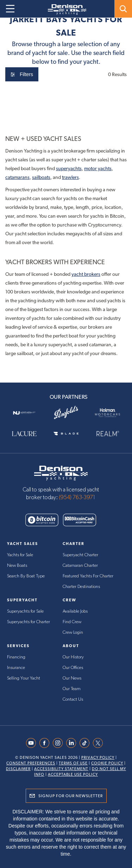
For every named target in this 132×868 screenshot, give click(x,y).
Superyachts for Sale (25, 611)
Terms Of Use (73, 763)
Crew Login (73, 633)
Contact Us (73, 699)
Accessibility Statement (61, 769)
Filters (22, 74)
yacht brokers (86, 274)
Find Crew (72, 622)
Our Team (72, 689)
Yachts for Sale (20, 555)
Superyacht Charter (80, 555)
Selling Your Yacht (24, 678)
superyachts (69, 168)
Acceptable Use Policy (73, 774)
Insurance (16, 668)
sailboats (41, 177)
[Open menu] (10, 9)
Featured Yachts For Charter (88, 576)
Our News (72, 678)
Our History (73, 657)
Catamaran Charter (80, 566)
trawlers (70, 177)
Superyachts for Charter (29, 622)
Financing (16, 657)
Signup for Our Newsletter (71, 796)
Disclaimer (18, 769)
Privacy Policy (98, 758)
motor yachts (98, 168)
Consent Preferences (31, 763)
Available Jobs (75, 611)
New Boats (17, 566)
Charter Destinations (81, 587)
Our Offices (73, 668)
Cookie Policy (107, 763)
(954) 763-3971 (77, 497)
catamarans (17, 177)
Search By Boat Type (26, 576)
